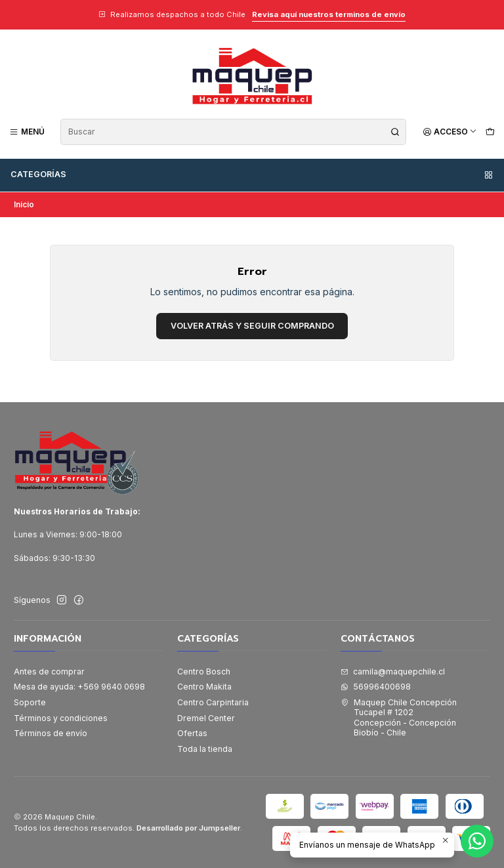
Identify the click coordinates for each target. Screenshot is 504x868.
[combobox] (233, 132)
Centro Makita (204, 687)
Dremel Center (206, 718)
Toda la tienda (205, 749)
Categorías (252, 175)
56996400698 (376, 687)
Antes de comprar (49, 672)
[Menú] (27, 132)
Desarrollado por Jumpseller (188, 828)
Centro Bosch (204, 672)
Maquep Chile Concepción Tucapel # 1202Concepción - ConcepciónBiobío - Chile (399, 717)
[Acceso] (450, 132)
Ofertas (192, 733)
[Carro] (490, 132)
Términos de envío (51, 733)
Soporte (30, 702)
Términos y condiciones (61, 718)
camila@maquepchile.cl (393, 672)
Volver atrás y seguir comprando (252, 326)
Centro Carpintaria (213, 702)
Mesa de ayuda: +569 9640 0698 (79, 687)
